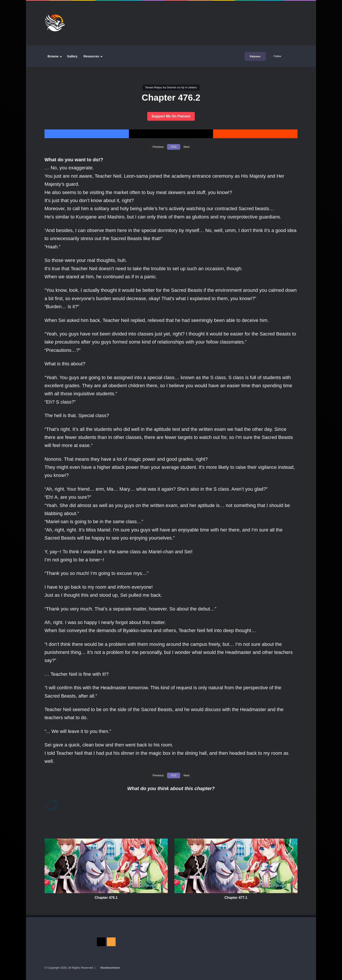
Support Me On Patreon (171, 116)
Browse (53, 56)
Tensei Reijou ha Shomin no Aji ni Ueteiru (171, 87)
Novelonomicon (110, 968)
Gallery (72, 56)
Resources (91, 56)
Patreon (255, 56)
